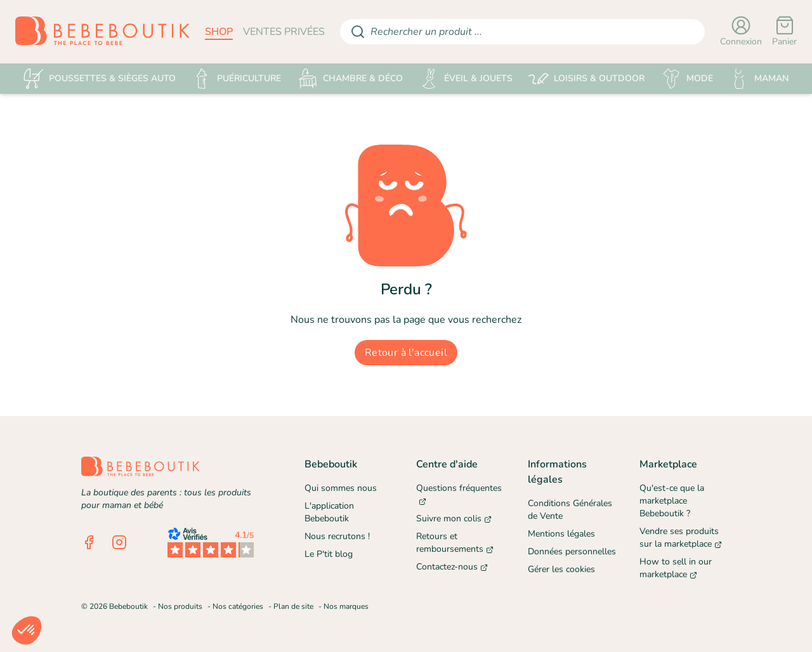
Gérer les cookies (561, 569)
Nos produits (180, 606)
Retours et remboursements (455, 543)
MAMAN (759, 79)
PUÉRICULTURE (236, 79)
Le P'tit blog (329, 554)
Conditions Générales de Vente (570, 510)
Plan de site (293, 606)
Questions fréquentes (459, 494)
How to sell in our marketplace (676, 568)
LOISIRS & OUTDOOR (586, 79)
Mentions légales (561, 534)
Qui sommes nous (341, 488)
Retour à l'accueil (406, 353)
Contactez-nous (452, 567)
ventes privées (284, 32)
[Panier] (784, 32)
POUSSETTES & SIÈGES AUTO (100, 79)
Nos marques (346, 606)
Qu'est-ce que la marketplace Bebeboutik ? (672, 501)
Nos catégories (238, 606)
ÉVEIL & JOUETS (466, 79)
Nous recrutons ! (337, 536)
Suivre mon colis (454, 518)
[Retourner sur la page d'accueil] (102, 32)
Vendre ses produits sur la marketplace (681, 538)
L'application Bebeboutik (329, 512)
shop (219, 32)
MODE (687, 79)
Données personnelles (572, 551)
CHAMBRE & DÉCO (350, 79)
